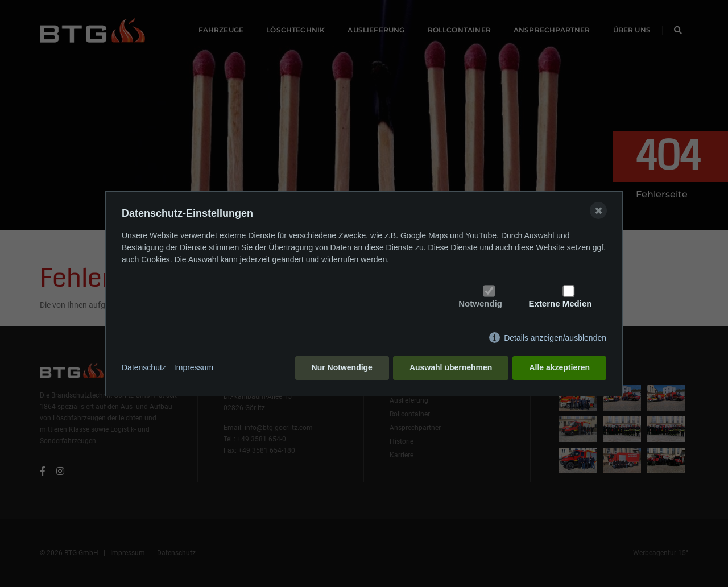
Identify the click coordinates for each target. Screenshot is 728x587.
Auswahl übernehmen (451, 367)
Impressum (194, 367)
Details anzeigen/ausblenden (555, 338)
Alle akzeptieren (559, 367)
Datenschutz (144, 367)
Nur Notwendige (342, 367)
